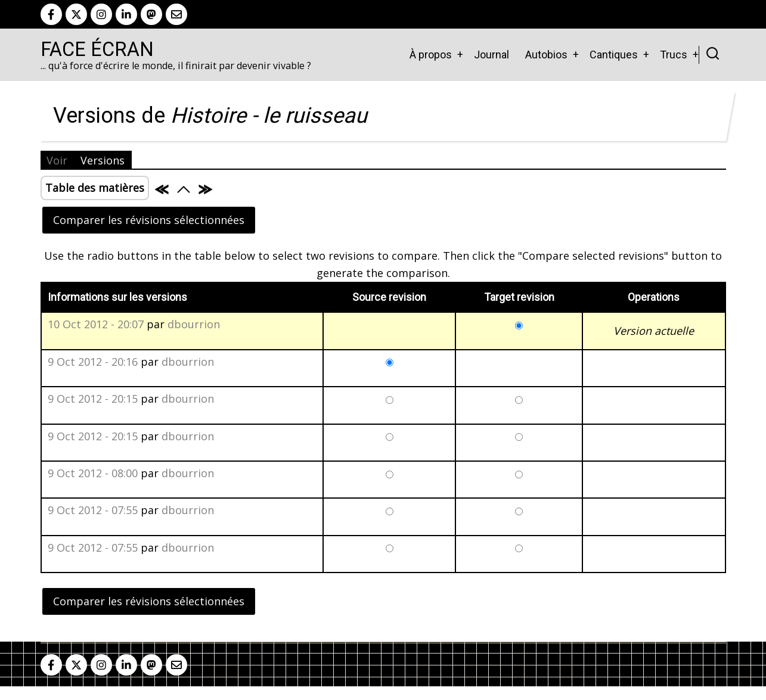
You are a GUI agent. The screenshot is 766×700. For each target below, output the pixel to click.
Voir (57, 160)
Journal (491, 55)
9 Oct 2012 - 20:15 (93, 399)
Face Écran (97, 49)
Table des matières (95, 188)
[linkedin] (126, 14)
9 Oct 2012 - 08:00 (93, 473)
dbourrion (194, 324)
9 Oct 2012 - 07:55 (93, 510)
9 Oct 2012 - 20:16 (93, 362)
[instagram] (101, 14)
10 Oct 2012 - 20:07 (96, 324)
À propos (431, 55)
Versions (103, 160)
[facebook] (51, 14)
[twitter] (76, 14)
